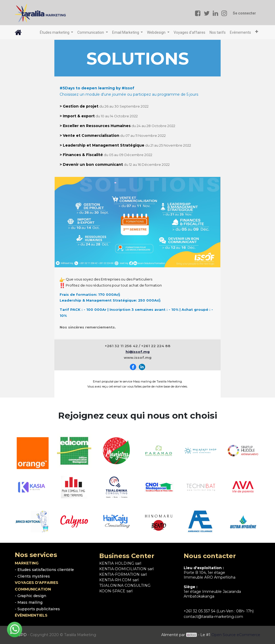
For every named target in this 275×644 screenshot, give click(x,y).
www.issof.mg (138, 357)
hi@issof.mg (138, 352)
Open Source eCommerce (236, 635)
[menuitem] (189, 33)
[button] (257, 32)
